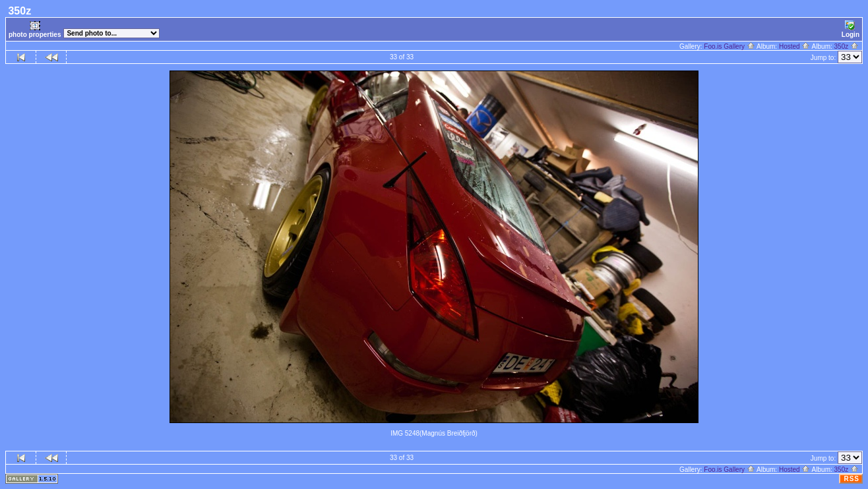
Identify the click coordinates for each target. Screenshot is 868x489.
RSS (852, 479)
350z (847, 46)
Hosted (794, 46)
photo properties (35, 29)
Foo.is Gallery (729, 46)
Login (851, 29)
